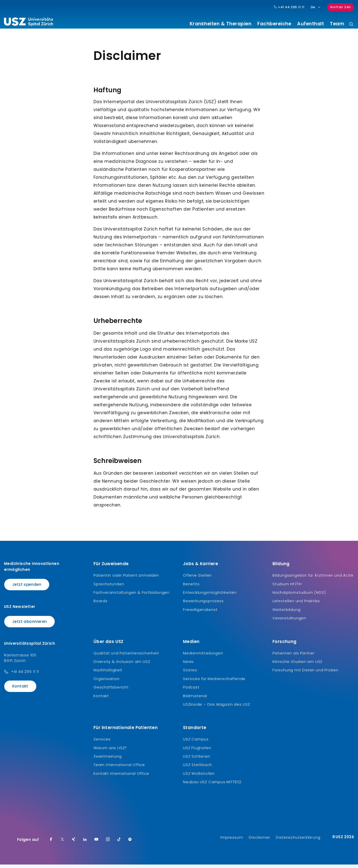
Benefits (191, 587)
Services (102, 743)
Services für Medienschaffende (214, 682)
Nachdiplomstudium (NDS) (299, 596)
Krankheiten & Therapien (221, 24)
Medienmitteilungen (203, 657)
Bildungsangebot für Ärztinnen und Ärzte (313, 579)
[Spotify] (130, 843)
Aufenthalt (311, 24)
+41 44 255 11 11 (25, 675)
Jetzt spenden (27, 588)
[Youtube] (96, 843)
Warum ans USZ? (110, 751)
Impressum (232, 841)
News (188, 665)
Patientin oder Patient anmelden (126, 579)
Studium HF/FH (287, 587)
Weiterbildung (286, 613)
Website (222, 493)
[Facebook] (51, 843)
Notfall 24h (340, 7)
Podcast (191, 691)
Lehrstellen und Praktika (296, 605)
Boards (101, 605)
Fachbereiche (274, 24)
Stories (190, 674)
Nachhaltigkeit (108, 674)
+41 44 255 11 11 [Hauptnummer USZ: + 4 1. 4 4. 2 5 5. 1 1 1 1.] (289, 7)
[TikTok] (119, 843)
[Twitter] (62, 843)
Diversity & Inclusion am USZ (122, 665)
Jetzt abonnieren (29, 625)
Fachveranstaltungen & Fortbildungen (132, 596)
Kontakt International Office (121, 777)
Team (337, 24)
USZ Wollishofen (199, 777)
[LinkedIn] (85, 843)
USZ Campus (196, 743)
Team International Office (119, 768)
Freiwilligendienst (200, 613)
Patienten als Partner (294, 657)
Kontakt (20, 690)
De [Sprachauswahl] (316, 7)
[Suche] (351, 24)
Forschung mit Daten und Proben (306, 674)
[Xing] (74, 843)
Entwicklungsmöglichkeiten (210, 596)
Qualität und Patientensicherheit (126, 657)
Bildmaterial (195, 699)
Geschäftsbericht (111, 691)
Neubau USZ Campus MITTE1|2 (212, 786)
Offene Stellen (197, 579)
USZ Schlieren (196, 760)
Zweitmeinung (108, 760)
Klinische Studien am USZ (297, 665)
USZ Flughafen (197, 751)
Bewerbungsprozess (203, 605)
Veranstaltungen (289, 622)
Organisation (107, 682)
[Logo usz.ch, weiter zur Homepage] (28, 23)
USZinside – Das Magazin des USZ (217, 708)
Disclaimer (259, 841)
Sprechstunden (109, 587)
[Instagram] (108, 843)
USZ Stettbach (197, 768)
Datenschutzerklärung (298, 841)
